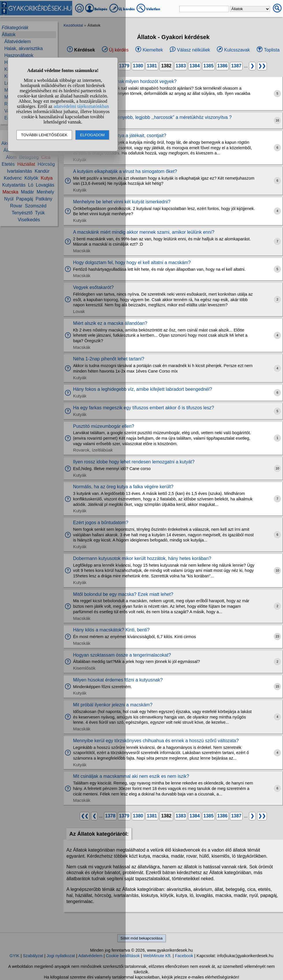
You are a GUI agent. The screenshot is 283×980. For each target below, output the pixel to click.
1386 (222, 66)
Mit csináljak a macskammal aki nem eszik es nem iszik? (131, 776)
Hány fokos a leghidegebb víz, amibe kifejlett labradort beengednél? (143, 389)
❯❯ (262, 66)
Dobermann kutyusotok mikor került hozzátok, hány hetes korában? (142, 558)
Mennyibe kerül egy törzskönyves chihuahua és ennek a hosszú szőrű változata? (156, 741)
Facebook (184, 956)
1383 (181, 66)
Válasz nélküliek (194, 50)
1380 (138, 66)
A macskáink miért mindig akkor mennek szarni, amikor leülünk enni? (144, 232)
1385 (208, 66)
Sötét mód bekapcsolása (141, 938)
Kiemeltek (153, 50)
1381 (152, 66)
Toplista (272, 50)
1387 (236, 66)
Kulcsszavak (237, 50)
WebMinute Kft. (157, 956)
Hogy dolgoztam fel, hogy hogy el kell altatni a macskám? (132, 262)
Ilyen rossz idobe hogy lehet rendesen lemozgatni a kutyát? (134, 462)
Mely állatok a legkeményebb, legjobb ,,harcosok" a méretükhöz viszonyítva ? (152, 117)
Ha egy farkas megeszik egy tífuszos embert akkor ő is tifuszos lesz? (144, 408)
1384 (195, 66)
